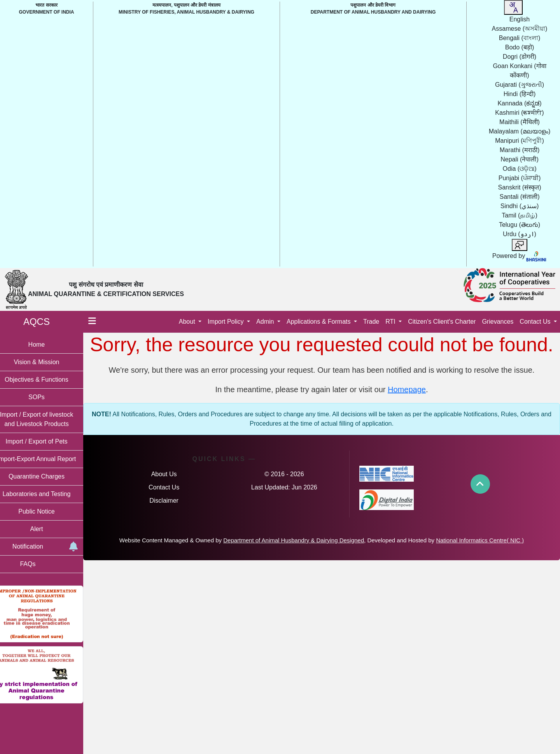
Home (47, 345)
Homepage (412, 389)
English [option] (520, 19)
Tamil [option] (519, 215)
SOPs (47, 397)
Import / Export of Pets (46, 441)
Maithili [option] (520, 122)
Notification (54, 547)
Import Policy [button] (227, 322)
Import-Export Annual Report (47, 459)
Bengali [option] (520, 38)
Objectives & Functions (47, 380)
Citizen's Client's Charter (442, 322)
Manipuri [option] (519, 141)
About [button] (188, 322)
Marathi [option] (520, 150)
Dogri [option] (520, 57)
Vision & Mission (46, 362)
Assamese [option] (520, 29)
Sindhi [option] (520, 206)
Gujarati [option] (520, 85)
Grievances (498, 322)
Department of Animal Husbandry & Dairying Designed (299, 540)
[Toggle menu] (102, 322)
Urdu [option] (520, 234)
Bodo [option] (520, 47)
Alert (47, 529)
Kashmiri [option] (519, 113)
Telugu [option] (520, 225)
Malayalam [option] (520, 131)
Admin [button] (266, 322)
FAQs (38, 564)
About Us (173, 474)
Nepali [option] (519, 159)
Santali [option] (519, 197)
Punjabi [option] (520, 178)
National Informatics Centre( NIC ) (485, 540)
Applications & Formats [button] (319, 322)
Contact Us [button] (536, 322)
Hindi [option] (520, 94)
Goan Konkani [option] (519, 71)
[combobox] (513, 7)
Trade (371, 322)
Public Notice (46, 511)
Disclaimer (172, 501)
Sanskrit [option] (520, 187)
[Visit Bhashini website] (536, 256)
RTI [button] (391, 322)
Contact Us (172, 487)
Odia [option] (520, 169)
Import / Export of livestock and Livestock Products (47, 419)
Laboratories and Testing (47, 494)
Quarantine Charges (47, 476)
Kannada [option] (519, 103)
